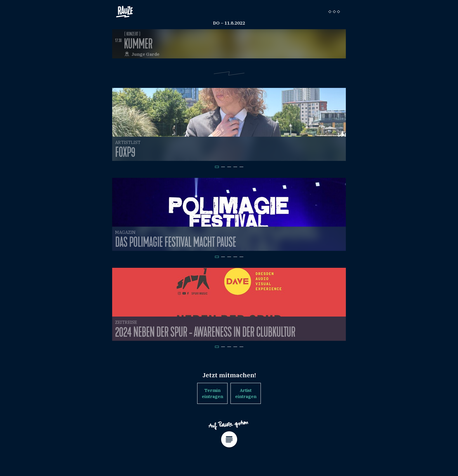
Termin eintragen (212, 393)
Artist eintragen (246, 393)
